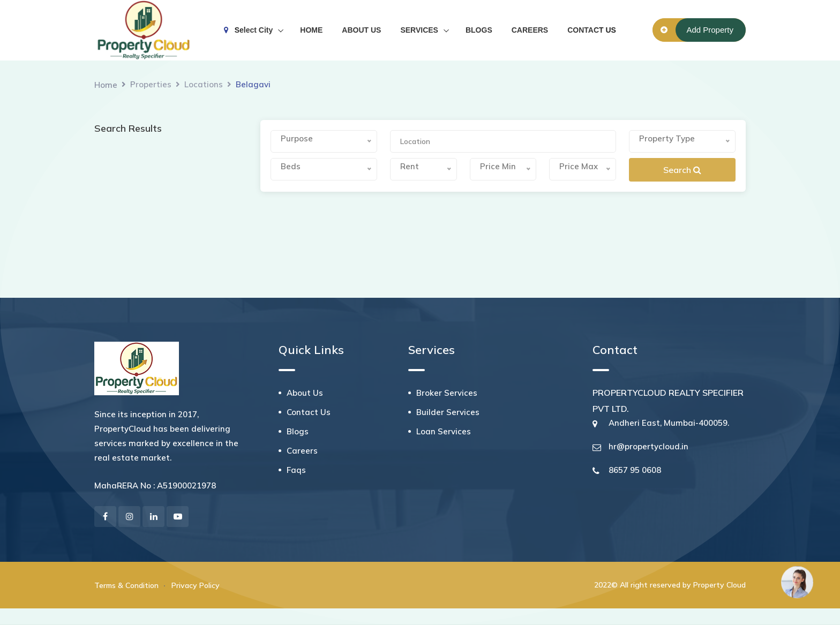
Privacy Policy (196, 585)
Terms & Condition (126, 585)
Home (106, 85)
